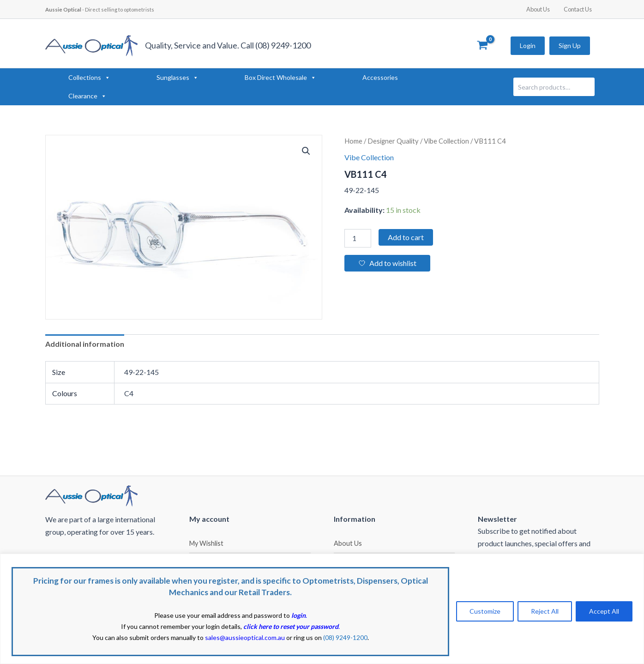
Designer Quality (393, 141)
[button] (306, 151)
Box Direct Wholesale (280, 78)
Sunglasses (178, 78)
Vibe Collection (446, 141)
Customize (485, 611)
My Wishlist (206, 543)
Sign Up (570, 45)
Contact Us (579, 9)
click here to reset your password (291, 626)
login (298, 615)
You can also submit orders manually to (189, 637)
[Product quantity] (358, 238)
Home (353, 141)
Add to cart (406, 237)
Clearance (87, 96)
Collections (89, 78)
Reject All (545, 611)
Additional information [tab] (85, 344)
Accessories (380, 77)
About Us (541, 9)
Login (528, 45)
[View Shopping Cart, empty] (483, 46)
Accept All (604, 611)
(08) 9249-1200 (345, 637)
